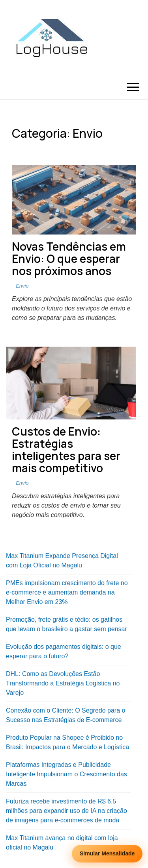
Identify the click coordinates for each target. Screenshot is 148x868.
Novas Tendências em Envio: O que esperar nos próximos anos (69, 259)
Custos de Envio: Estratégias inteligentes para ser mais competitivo (66, 449)
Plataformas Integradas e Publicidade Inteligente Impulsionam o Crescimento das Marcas (67, 774)
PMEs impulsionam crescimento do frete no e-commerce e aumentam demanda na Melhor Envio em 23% (67, 592)
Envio (22, 286)
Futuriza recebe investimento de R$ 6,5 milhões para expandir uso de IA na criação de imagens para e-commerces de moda (67, 811)
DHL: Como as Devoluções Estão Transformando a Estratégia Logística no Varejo (63, 683)
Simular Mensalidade (107, 853)
